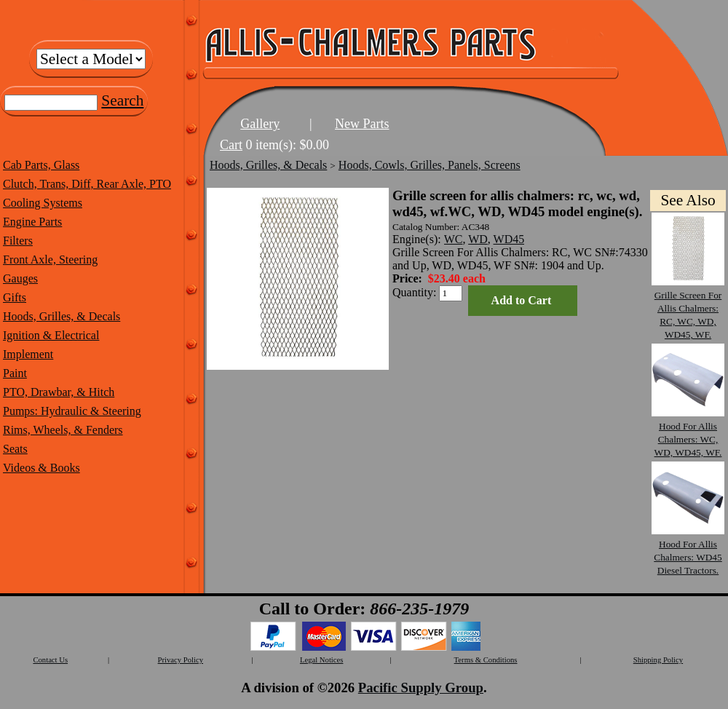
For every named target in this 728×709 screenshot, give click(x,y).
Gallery (260, 124)
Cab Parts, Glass (41, 165)
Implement (28, 354)
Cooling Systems (43, 203)
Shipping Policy (658, 660)
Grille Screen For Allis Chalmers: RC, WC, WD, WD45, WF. (688, 308)
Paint (15, 373)
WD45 (509, 239)
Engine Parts (32, 222)
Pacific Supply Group (421, 688)
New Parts (362, 124)
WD (478, 239)
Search (122, 100)
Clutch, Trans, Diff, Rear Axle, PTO (87, 184)
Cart (231, 145)
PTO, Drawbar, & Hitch (59, 392)
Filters (18, 241)
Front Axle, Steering (50, 260)
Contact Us (50, 660)
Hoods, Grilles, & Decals (62, 316)
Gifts (15, 297)
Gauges (20, 278)
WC (454, 239)
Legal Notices (321, 660)
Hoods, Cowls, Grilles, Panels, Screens (430, 165)
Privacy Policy (181, 660)
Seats (15, 449)
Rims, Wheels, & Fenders (63, 430)
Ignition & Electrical (51, 335)
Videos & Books (41, 468)
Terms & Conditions (486, 660)
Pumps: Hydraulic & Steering (72, 411)
